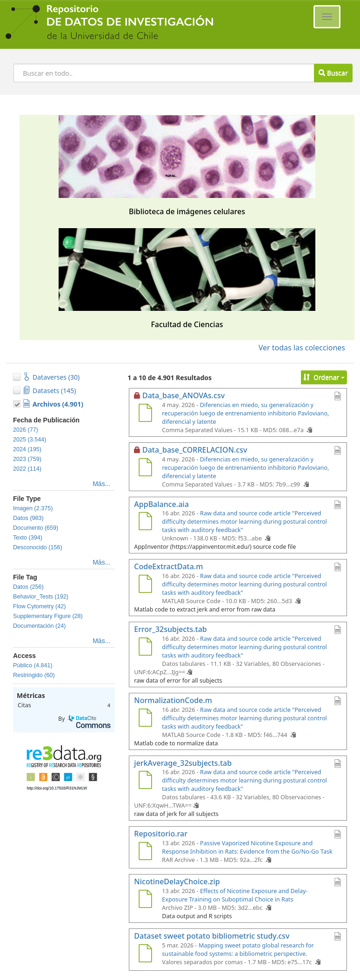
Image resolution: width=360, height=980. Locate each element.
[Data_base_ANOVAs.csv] (145, 414)
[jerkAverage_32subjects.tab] (145, 781)
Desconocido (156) (38, 547)
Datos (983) (28, 518)
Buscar (333, 73)
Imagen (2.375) (33, 508)
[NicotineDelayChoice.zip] (145, 900)
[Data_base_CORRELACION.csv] (145, 468)
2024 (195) (27, 449)
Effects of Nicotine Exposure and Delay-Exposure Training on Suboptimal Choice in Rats (235, 895)
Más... (101, 484)
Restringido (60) (34, 675)
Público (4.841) (33, 665)
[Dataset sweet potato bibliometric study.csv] (145, 954)
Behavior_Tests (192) (41, 597)
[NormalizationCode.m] (145, 719)
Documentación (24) (39, 626)
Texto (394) (28, 538)
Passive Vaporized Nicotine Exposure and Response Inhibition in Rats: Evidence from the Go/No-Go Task (247, 847)
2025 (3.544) (30, 440)
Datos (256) (28, 587)
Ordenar (324, 377)
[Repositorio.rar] (145, 852)
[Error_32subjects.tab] (145, 648)
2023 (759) (27, 459)
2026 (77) (26, 430)
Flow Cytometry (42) (39, 606)
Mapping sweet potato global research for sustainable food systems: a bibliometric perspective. (238, 950)
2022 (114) (27, 469)
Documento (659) (36, 528)
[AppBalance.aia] (145, 522)
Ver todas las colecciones (302, 348)
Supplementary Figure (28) (48, 616)
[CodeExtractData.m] (145, 585)
